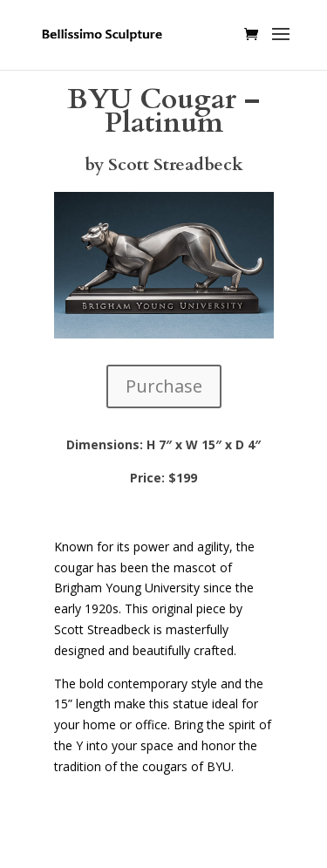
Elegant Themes (160, 824)
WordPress (164, 844)
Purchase (164, 386)
